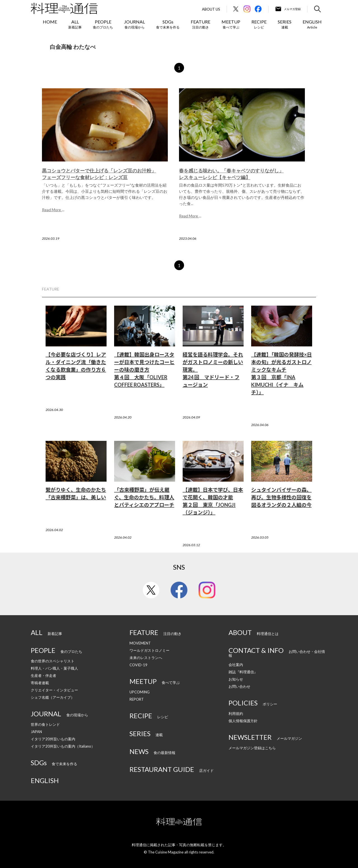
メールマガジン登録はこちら (252, 748)
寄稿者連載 (40, 683)
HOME (50, 22)
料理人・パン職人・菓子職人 (54, 668)
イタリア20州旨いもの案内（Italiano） (63, 746)
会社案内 (236, 665)
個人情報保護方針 (243, 721)
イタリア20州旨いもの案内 (53, 739)
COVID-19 (138, 665)
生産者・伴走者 (43, 676)
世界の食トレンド (45, 724)
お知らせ (236, 679)
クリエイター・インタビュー (54, 690)
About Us (211, 9)
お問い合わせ (239, 686)
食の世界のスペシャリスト (53, 661)
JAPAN (36, 732)
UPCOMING (140, 692)
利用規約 (236, 714)
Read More (52, 210)
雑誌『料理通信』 (243, 672)
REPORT (137, 699)
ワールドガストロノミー (149, 650)
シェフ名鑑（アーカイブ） (53, 697)
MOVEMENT (140, 643)
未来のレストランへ (146, 658)
